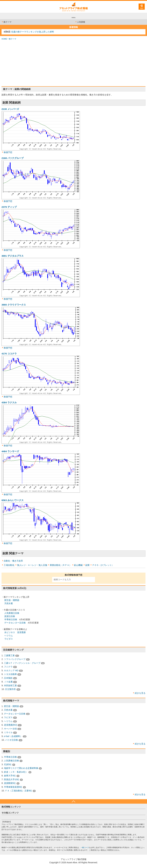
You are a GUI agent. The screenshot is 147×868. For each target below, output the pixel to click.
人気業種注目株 (12, 613)
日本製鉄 (8, 678)
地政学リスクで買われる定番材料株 (21, 768)
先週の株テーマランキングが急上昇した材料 (33, 32)
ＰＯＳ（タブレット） (103, 565)
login (142, 8)
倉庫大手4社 (10, 776)
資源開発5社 (10, 783)
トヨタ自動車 (10, 674)
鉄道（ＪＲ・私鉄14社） (16, 772)
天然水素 (9, 603)
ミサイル (8, 732)
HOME (4, 39)
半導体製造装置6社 (13, 787)
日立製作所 (10, 689)
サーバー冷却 (10, 729)
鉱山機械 (78, 565)
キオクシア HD (11, 670)
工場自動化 (9, 565)
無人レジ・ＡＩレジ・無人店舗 (32, 565)
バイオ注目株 (11, 740)
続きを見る (140, 693)
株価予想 (8, 152)
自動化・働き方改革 (13, 561)
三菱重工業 (9, 655)
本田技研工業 (10, 686)
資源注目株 (10, 616)
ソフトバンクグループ (15, 659)
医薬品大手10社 (12, 779)
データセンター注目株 (15, 623)
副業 (87, 565)
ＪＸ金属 (8, 682)
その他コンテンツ (10, 813)
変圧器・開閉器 (12, 600)
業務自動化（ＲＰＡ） (61, 565)
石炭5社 (8, 764)
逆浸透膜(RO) (11, 725)
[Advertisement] (73, 63)
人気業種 (80, 22)
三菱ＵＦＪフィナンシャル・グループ (22, 663)
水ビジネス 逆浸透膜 (15, 632)
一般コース (85, 847)
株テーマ (7, 22)
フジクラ (8, 667)
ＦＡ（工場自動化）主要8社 (19, 791)
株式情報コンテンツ (11, 807)
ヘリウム (9, 636)
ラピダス (9, 639)
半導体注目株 (11, 619)
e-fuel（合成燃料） (13, 736)
